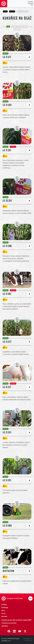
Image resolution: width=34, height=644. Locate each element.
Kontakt (4, 616)
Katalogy (5, 608)
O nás (4, 613)
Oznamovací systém (9, 623)
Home (5, 11)
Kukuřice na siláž (23, 11)
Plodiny (12, 11)
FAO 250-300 (24, 27)
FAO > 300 (17, 29)
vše (8, 27)
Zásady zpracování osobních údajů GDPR (16, 620)
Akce (3, 610)
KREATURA (29, 641)
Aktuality (5, 626)
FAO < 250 (15, 27)
